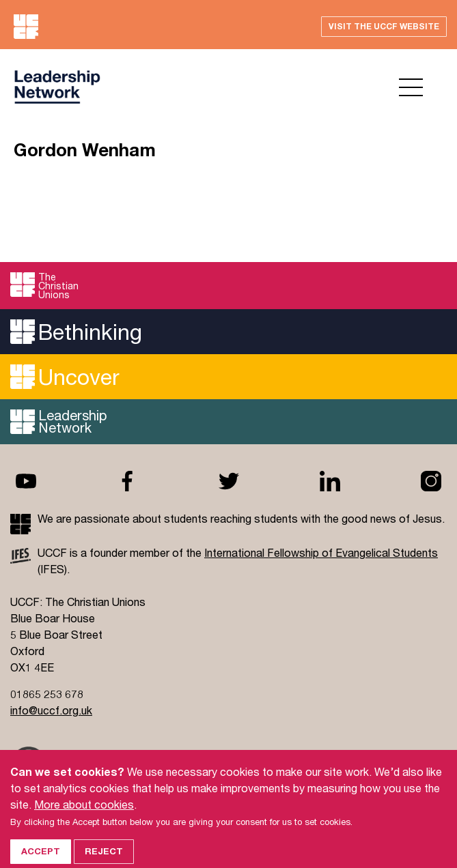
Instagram (431, 481)
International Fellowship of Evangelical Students (321, 552)
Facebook (127, 481)
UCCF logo (57, 87)
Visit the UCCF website (384, 26)
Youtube (26, 481)
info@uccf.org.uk (51, 710)
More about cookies (84, 814)
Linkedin (330, 481)
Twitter (229, 481)
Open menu (411, 87)
